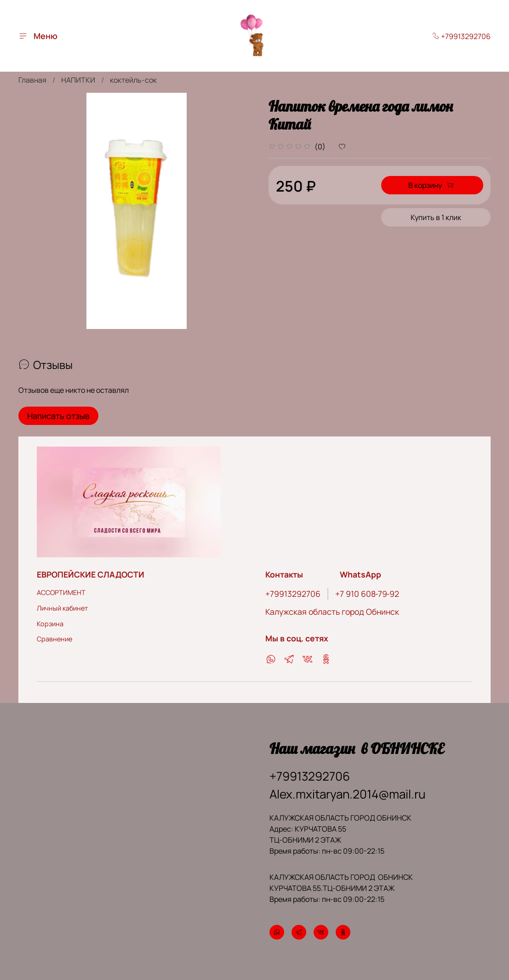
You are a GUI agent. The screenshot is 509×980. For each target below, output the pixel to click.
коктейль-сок (133, 80)
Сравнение (54, 638)
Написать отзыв (58, 416)
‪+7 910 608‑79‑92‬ (367, 593)
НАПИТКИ (78, 80)
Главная (32, 80)
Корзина (50, 623)
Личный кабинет (62, 607)
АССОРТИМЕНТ (61, 592)
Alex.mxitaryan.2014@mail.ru (347, 793)
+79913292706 (461, 36)
